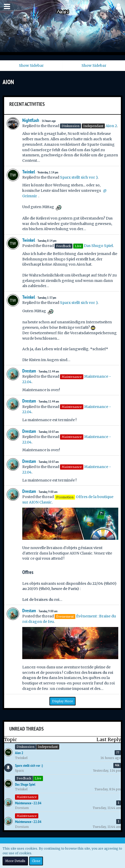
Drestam (29, 371)
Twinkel (29, 172)
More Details (15, 861)
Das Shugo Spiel (98, 246)
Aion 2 (111, 126)
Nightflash (31, 120)
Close (36, 861)
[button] (7, 6)
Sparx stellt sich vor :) (79, 177)
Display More (62, 701)
